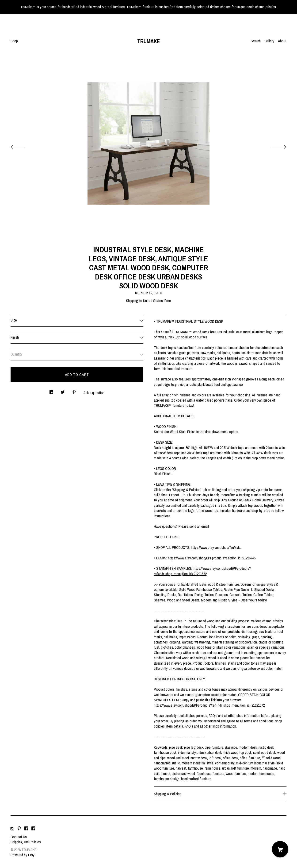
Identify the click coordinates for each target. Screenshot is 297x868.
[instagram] (12, 829)
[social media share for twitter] (63, 391)
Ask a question (94, 393)
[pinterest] (19, 829)
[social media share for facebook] (51, 391)
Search (256, 41)
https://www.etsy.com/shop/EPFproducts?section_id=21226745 (212, 558)
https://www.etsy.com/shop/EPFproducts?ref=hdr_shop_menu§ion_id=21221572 (202, 571)
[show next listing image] (275, 146)
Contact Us (19, 837)
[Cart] (280, 849)
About (282, 41)
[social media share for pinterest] (74, 391)
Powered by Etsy (23, 855)
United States (153, 301)
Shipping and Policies (26, 842)
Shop (14, 41)
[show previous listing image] (22, 146)
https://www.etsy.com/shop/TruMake (216, 547)
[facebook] (26, 829)
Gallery (269, 41)
